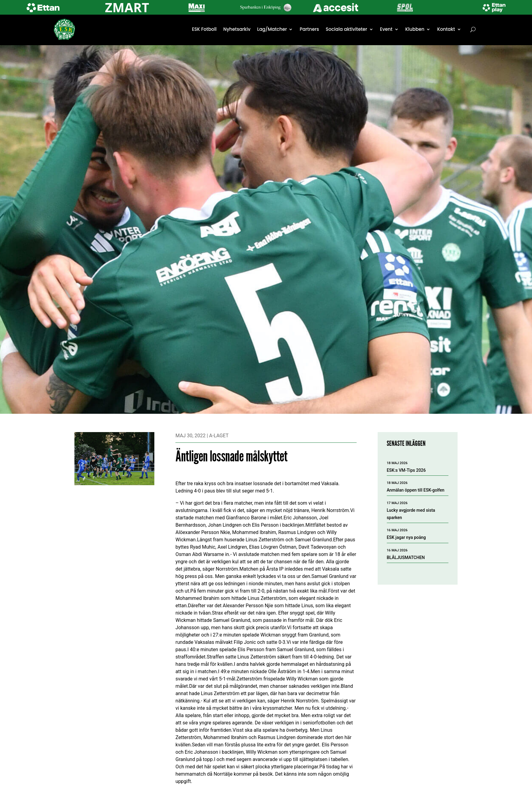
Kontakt (446, 29)
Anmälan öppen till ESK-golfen (416, 490)
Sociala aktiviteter (347, 29)
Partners (309, 29)
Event (386, 29)
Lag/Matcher (272, 29)
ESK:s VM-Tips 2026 (406, 470)
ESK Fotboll (204, 29)
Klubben (415, 29)
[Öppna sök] (473, 29)
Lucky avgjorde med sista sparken (411, 514)
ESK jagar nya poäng (406, 537)
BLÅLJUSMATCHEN (406, 557)
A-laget (219, 436)
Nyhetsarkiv (237, 29)
